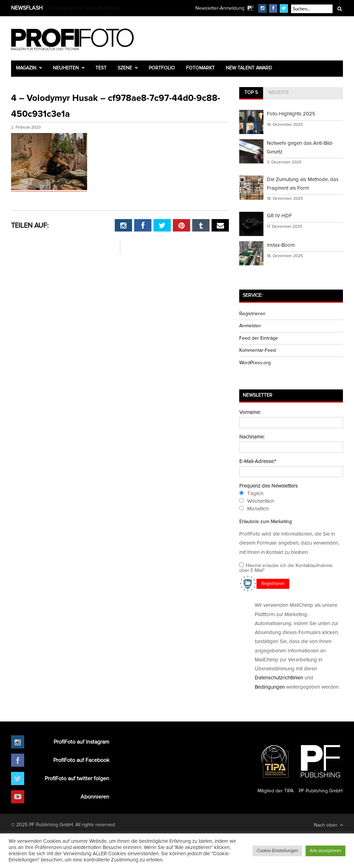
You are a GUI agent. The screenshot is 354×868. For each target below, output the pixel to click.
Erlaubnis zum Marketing (265, 522)
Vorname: (250, 412)
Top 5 (251, 93)
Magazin (26, 68)
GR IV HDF (279, 216)
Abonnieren (95, 797)
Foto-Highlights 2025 (291, 114)
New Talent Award (249, 68)
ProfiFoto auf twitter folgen (77, 779)
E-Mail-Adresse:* (258, 461)
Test (101, 68)
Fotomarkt (200, 68)
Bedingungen (270, 687)
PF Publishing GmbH (320, 766)
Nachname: (252, 437)
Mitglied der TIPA (276, 766)
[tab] (251, 93)
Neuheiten (66, 68)
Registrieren (252, 314)
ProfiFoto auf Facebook (81, 760)
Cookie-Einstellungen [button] (277, 851)
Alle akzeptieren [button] (325, 851)
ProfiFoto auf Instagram (81, 742)
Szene (125, 68)
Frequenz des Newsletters (268, 486)
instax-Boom (281, 245)
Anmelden (250, 326)
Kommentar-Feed (258, 350)
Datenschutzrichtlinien (279, 678)
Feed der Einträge (259, 338)
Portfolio (162, 68)
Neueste (279, 93)
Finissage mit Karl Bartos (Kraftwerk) (84, 8)
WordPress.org (255, 363)
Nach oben (328, 825)
